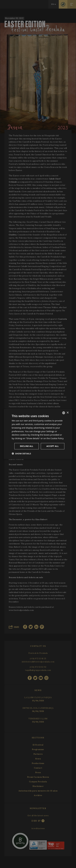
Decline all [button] (27, 446)
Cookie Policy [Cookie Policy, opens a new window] (57, 438)
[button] (21, 453)
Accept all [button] (53, 446)
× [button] (68, 413)
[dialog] (38, 434)
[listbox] (64, 413)
